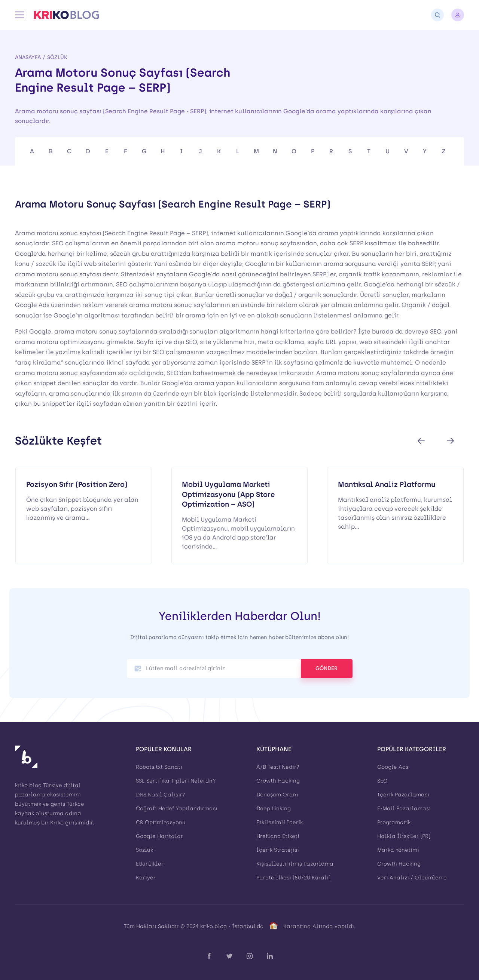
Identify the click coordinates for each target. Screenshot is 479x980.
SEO (382, 781)
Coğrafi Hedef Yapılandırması (177, 809)
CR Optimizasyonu (161, 822)
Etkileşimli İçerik (280, 822)
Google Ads (393, 767)
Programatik (394, 822)
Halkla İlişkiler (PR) (404, 836)
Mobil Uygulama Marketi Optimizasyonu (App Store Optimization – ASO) (228, 494)
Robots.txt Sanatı (159, 767)
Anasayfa (28, 57)
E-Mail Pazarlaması (404, 809)
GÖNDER (327, 668)
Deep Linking (274, 809)
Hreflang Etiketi (278, 836)
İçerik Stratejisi (278, 850)
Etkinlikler (150, 864)
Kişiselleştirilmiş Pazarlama (295, 864)
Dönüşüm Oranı (277, 795)
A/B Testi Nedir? (278, 767)
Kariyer (146, 878)
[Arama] (437, 15)
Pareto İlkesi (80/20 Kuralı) (293, 878)
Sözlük (57, 57)
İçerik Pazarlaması (403, 795)
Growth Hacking (278, 781)
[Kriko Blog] (66, 15)
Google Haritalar (159, 836)
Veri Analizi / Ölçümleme (412, 878)
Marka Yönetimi (398, 850)
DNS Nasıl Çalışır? (161, 795)
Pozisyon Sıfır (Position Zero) (77, 484)
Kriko (57, 823)
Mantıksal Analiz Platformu (387, 484)
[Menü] (20, 15)
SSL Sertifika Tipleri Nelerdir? (176, 781)
